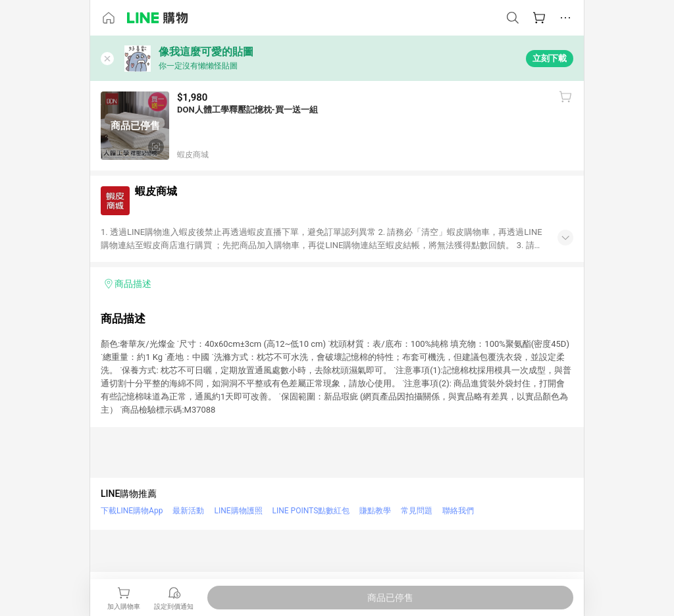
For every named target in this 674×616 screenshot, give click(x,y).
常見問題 (417, 511)
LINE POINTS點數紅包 (311, 511)
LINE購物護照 (238, 511)
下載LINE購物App (132, 511)
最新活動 (188, 511)
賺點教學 (375, 511)
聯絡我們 (458, 511)
